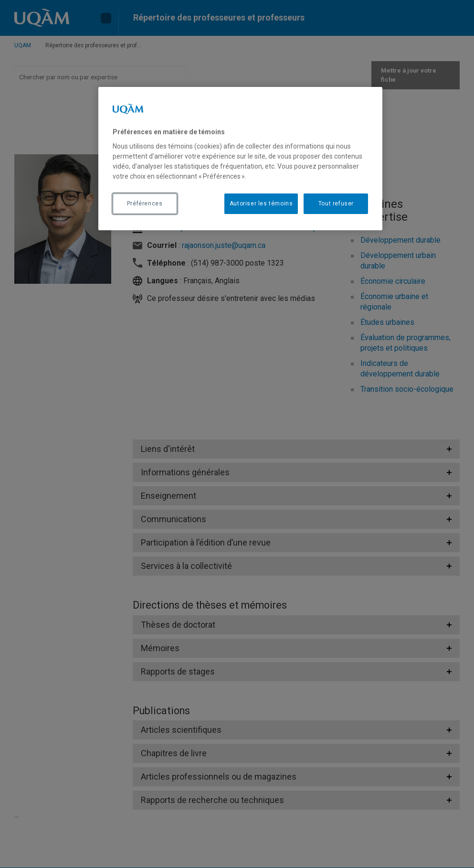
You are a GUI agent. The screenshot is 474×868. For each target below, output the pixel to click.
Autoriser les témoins (261, 204)
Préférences (145, 204)
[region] (241, 159)
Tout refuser (336, 204)
